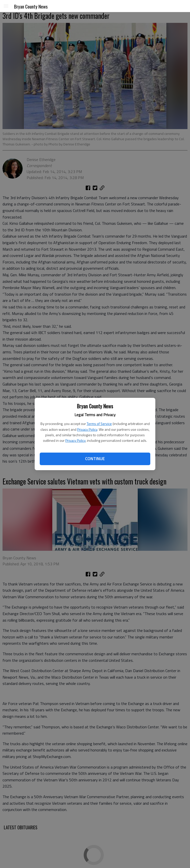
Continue (95, 459)
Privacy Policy (87, 429)
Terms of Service (99, 424)
